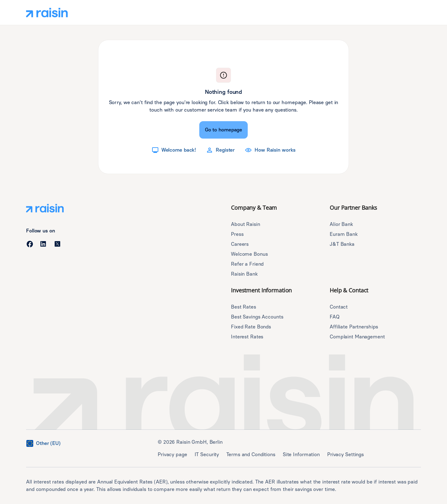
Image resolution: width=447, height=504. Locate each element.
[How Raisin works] (270, 150)
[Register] (220, 150)
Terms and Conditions (251, 454)
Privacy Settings (345, 454)
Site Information (301, 454)
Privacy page (172, 454)
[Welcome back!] (174, 150)
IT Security (207, 454)
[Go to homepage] (223, 130)
